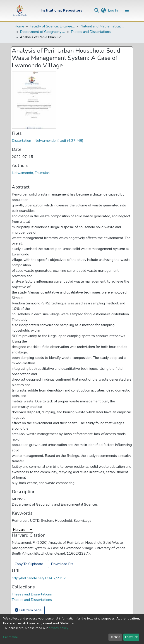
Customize (11, 637)
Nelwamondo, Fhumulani (31, 173)
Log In (113, 10)
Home (19, 26)
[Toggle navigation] (127, 10)
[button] (103, 10)
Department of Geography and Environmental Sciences (43, 32)
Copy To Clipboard (29, 564)
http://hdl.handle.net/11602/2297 (39, 578)
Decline (115, 637)
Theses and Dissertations (91, 32)
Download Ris (62, 564)
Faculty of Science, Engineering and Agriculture (52, 26)
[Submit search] (97, 10)
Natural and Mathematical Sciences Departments (103, 26)
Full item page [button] (28, 610)
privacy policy (58, 628)
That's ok (131, 637)
